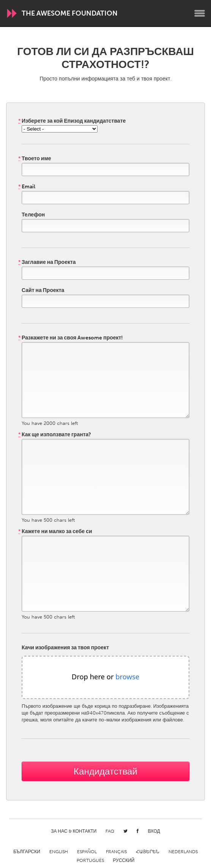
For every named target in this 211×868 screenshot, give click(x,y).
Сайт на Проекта (43, 290)
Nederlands (183, 852)
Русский (124, 860)
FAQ (110, 831)
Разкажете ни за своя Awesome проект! (71, 338)
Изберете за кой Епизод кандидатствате (72, 121)
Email (27, 187)
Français (116, 852)
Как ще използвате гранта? (55, 435)
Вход (154, 831)
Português (90, 860)
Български (27, 852)
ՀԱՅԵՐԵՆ (148, 852)
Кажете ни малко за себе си (55, 532)
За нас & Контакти (74, 831)
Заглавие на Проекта (47, 262)
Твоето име (35, 159)
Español (87, 852)
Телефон (33, 215)
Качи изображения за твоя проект (65, 648)
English (59, 852)
